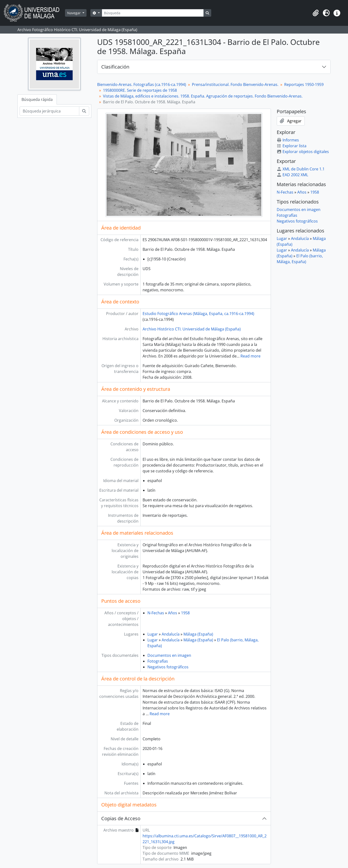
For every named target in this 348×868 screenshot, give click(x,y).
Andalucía (171, 634)
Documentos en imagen (169, 655)
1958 (185, 613)
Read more (250, 356)
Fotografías (158, 661)
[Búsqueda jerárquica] (49, 111)
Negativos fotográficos (168, 667)
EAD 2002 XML (292, 175)
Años (173, 613)
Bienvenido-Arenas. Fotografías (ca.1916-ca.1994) (142, 84)
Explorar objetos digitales (303, 152)
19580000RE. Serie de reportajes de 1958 (140, 90)
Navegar (74, 13)
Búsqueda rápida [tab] (37, 99)
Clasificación (115, 67)
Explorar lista (292, 146)
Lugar (153, 634)
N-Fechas (156, 613)
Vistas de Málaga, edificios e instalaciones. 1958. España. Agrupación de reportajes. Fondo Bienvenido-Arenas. (203, 96)
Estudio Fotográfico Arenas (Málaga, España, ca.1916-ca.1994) (198, 314)
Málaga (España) (198, 634)
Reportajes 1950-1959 (304, 84)
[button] (316, 13)
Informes (288, 140)
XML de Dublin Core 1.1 (301, 169)
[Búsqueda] (153, 13)
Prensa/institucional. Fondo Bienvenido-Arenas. (235, 84)
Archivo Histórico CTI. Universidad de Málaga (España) (192, 329)
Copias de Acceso (121, 818)
